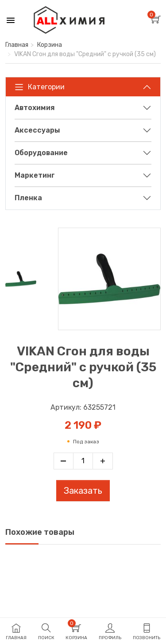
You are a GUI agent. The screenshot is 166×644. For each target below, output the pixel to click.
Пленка (28, 198)
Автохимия (35, 108)
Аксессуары (37, 130)
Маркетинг (35, 175)
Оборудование (41, 153)
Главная (17, 45)
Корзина (50, 45)
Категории (40, 87)
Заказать (83, 491)
